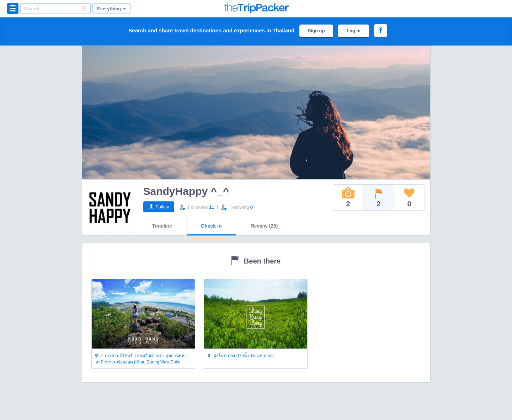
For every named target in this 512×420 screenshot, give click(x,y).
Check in (211, 226)
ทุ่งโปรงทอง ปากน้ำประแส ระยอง (241, 356)
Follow (162, 207)
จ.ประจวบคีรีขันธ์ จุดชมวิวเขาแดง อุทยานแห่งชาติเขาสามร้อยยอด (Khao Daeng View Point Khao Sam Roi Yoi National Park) (141, 359)
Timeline (162, 226)
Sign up (316, 31)
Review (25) (264, 226)
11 (212, 207)
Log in (354, 31)
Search (84, 8)
